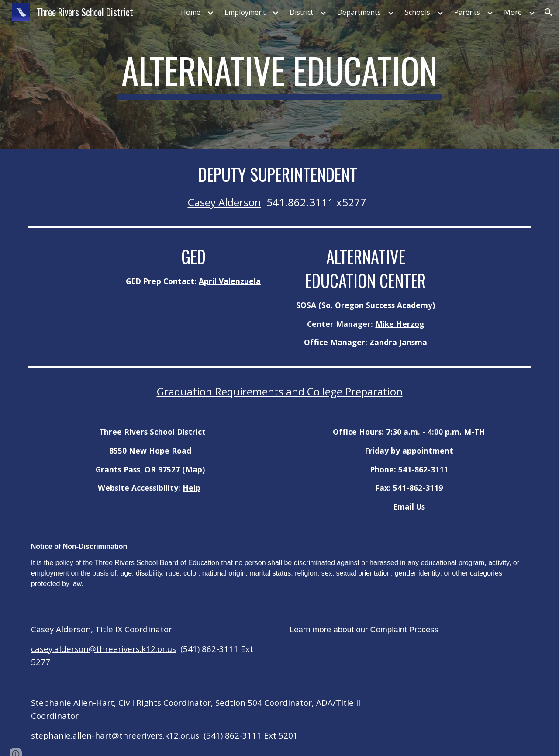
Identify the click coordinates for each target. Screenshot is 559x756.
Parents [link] (467, 12)
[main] (279, 74)
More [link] (513, 12)
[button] (549, 12)
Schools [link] (418, 12)
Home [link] (191, 12)
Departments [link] (359, 12)
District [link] (301, 12)
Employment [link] (245, 12)
